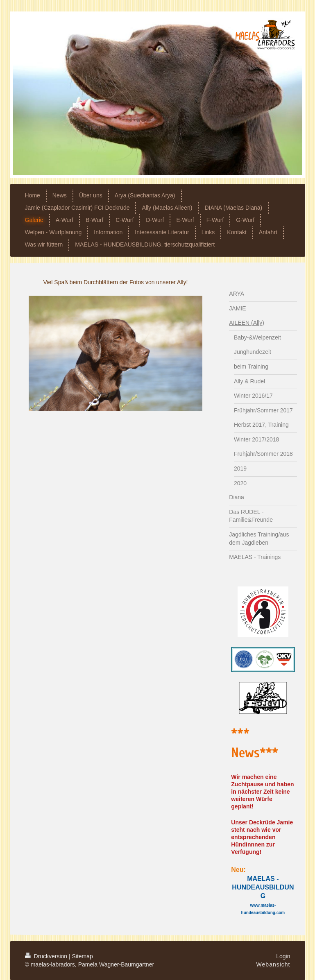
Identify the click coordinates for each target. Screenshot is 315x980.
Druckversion (47, 956)
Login (283, 956)
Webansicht (273, 964)
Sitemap (83, 956)
